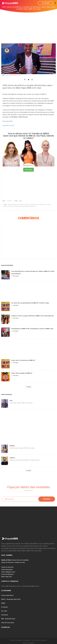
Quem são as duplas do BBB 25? (22, 373)
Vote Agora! (29, 170)
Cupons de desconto (7, 567)
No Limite (4, 611)
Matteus (12, 458)
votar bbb (12, 125)
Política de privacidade (29, 643)
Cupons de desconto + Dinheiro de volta (13, 562)
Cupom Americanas (7, 570)
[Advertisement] (29, 25)
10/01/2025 (15, 276)
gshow (20, 201)
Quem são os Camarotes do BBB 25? (23, 360)
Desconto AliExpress (7, 574)
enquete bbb (6, 125)
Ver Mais (29, 387)
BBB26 (3, 603)
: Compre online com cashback (15, 560)
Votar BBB (46, 3)
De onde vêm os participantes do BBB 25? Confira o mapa (30, 303)
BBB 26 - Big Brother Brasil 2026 (11, 599)
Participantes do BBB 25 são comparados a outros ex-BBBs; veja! (32, 329)
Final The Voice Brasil (8, 623)
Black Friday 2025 (7, 577)
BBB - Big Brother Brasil (8, 619)
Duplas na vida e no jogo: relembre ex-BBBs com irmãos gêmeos (33, 316)
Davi (11, 400)
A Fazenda (4, 607)
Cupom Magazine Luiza (8, 572)
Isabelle (12, 446)
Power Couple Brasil (7, 595)
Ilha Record (5, 615)
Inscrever (47, 499)
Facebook (6, 627)
